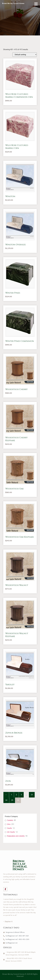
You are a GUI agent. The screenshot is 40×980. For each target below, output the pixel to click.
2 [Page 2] (16, 795)
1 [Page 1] (11, 795)
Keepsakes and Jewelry (16, 836)
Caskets (10, 820)
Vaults (9, 828)
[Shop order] (25, 55)
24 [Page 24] (6, 800)
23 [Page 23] (32, 795)
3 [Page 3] (21, 795)
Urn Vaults (11, 832)
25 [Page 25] (12, 800)
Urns (9, 824)
